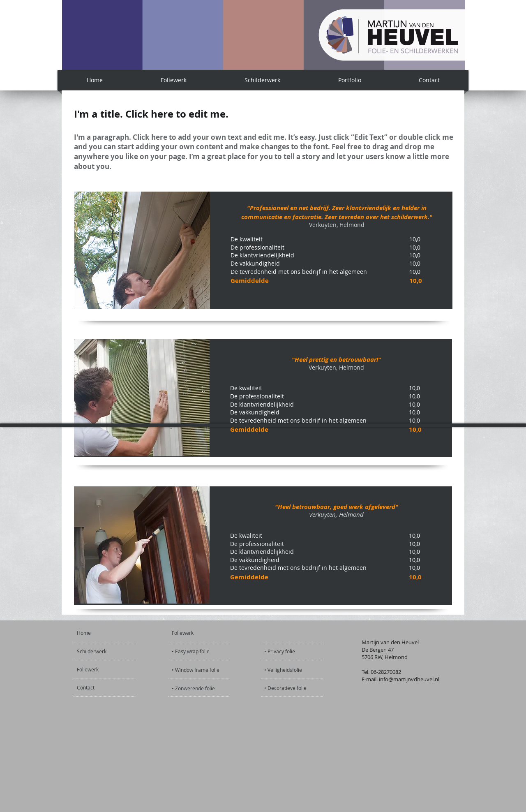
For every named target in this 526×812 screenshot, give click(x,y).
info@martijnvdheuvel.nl (409, 679)
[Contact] (99, 687)
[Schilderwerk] (100, 651)
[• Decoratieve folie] (286, 688)
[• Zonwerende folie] (193, 688)
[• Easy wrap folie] (191, 651)
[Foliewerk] (99, 669)
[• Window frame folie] (196, 670)
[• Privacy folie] (294, 651)
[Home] (108, 633)
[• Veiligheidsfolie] (294, 670)
